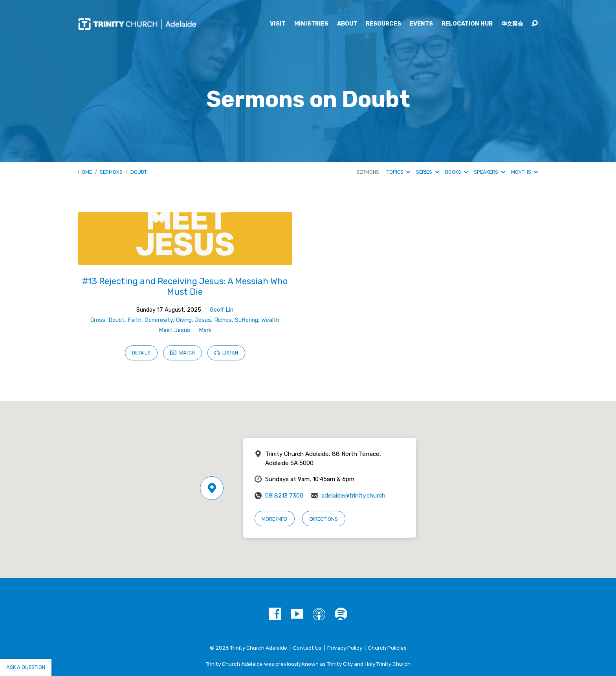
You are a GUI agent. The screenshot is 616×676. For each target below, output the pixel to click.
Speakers (489, 172)
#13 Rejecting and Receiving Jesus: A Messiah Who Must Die (185, 287)
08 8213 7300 (284, 496)
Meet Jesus (174, 330)
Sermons (111, 172)
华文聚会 (512, 24)
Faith (135, 320)
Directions (324, 519)
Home (85, 172)
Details (141, 353)
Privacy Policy (345, 648)
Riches (223, 320)
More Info (274, 519)
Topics (398, 172)
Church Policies (387, 648)
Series (427, 172)
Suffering (247, 320)
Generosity (159, 320)
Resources (383, 24)
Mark (205, 330)
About (347, 24)
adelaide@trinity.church (353, 496)
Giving (184, 320)
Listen (226, 353)
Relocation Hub (467, 24)
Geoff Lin (222, 310)
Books (456, 172)
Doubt (139, 172)
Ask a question (26, 667)
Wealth (270, 320)
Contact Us (307, 648)
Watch (182, 353)
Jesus (203, 320)
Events (421, 24)
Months (524, 172)
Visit (278, 24)
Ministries (311, 24)
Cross (98, 320)
